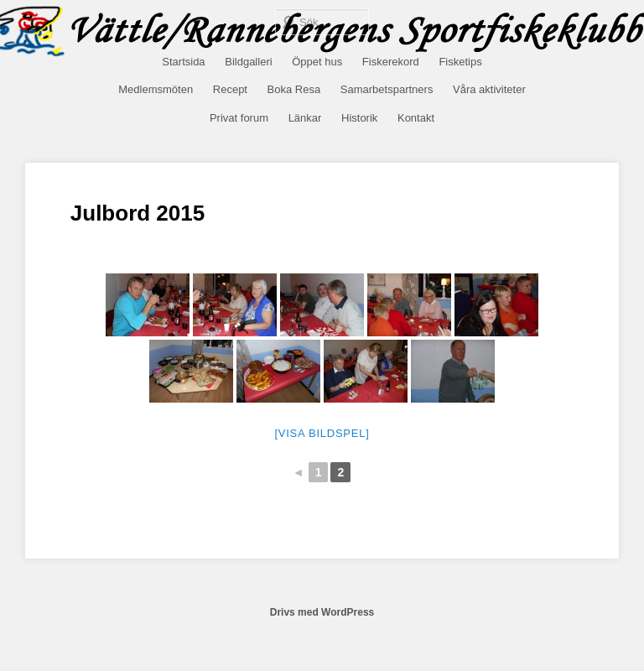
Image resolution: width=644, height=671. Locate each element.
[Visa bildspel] (322, 433)
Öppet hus (317, 62)
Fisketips (460, 62)
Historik (359, 118)
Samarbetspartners (387, 89)
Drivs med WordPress (322, 612)
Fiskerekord (391, 62)
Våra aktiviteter (489, 89)
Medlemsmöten (156, 89)
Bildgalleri (248, 62)
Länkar (305, 118)
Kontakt (416, 118)
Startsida (183, 62)
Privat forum (239, 118)
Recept (230, 89)
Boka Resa (294, 89)
